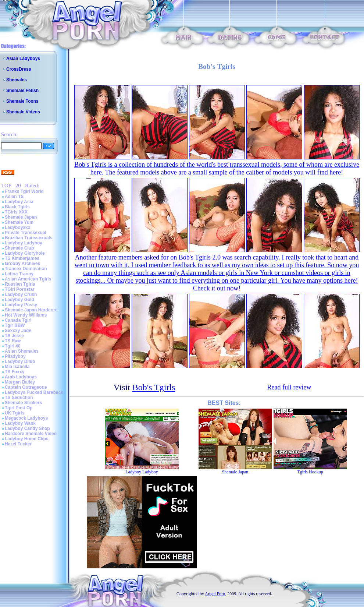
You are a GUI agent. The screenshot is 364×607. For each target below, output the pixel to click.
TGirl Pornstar (20, 289)
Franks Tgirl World (24, 191)
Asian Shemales (22, 351)
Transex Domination (26, 269)
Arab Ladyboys (21, 377)
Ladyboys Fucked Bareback (34, 392)
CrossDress (19, 69)
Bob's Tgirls (154, 387)
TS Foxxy (15, 372)
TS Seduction (19, 398)
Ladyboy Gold (19, 300)
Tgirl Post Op (19, 408)
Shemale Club (19, 248)
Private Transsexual (26, 233)
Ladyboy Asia (19, 202)
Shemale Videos (23, 112)
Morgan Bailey (20, 382)
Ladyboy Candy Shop (27, 428)
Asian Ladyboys (23, 59)
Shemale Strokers (23, 403)
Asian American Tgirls (28, 279)
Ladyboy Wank (20, 423)
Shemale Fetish (22, 91)
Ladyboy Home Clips (27, 439)
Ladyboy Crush (21, 294)
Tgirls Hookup (310, 472)
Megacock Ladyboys (26, 418)
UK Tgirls (15, 413)
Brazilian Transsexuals (28, 238)
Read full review (289, 387)
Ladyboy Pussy (21, 305)
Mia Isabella (17, 367)
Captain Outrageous (26, 387)
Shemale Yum (19, 222)
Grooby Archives (22, 264)
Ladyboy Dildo (20, 361)
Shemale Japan (21, 217)
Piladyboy (15, 356)
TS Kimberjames (22, 258)
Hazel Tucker (18, 444)
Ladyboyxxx (17, 227)
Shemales (17, 80)
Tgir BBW (15, 325)
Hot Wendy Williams (26, 315)
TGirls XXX (16, 212)
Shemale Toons (22, 101)
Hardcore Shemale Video (31, 434)
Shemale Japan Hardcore (31, 310)
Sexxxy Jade (18, 331)
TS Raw (13, 341)
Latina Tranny (19, 274)
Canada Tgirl (18, 320)
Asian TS (14, 197)
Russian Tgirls (20, 284)
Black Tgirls (17, 207)
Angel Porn (215, 594)
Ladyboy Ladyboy (24, 243)
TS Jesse (14, 336)
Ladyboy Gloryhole (25, 253)
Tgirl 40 (13, 346)
